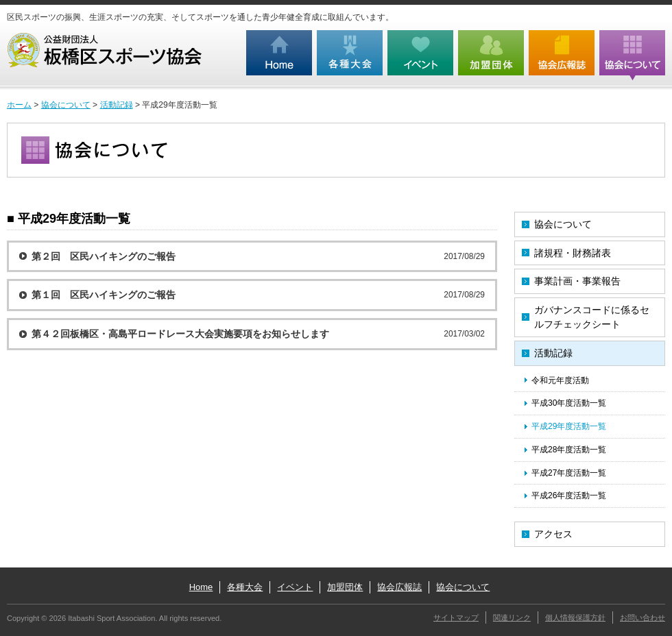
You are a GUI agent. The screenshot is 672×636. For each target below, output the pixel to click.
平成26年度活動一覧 (569, 496)
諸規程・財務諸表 (573, 253)
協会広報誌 (399, 587)
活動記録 (117, 105)
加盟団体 (345, 587)
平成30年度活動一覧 (569, 403)
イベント (295, 587)
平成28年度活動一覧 (569, 450)
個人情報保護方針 (575, 617)
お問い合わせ (643, 617)
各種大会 (245, 587)
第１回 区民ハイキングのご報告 (104, 295)
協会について (66, 105)
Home (201, 587)
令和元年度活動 (560, 380)
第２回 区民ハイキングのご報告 (104, 256)
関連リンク (512, 617)
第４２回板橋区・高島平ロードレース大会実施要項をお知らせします (180, 334)
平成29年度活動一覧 (569, 426)
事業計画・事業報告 (577, 281)
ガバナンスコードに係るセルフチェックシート (592, 317)
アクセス (553, 534)
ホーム (19, 105)
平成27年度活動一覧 (569, 473)
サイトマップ (456, 617)
